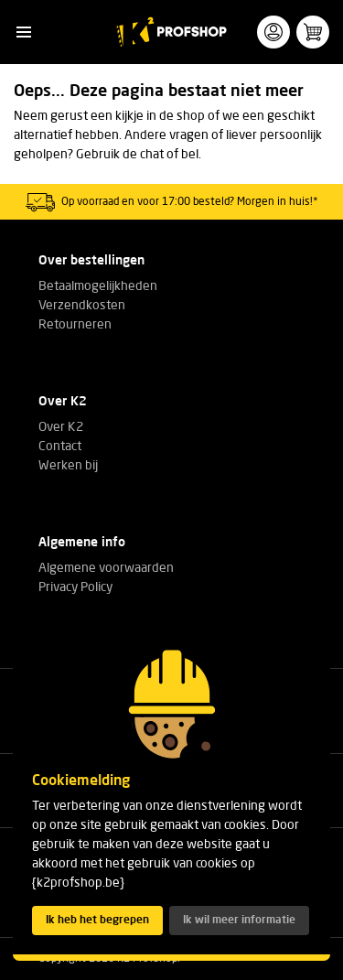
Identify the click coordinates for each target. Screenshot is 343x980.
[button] (23, 32)
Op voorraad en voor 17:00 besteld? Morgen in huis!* (190, 202)
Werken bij (68, 466)
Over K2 (61, 427)
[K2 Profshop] (171, 32)
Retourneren (75, 325)
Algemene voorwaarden (106, 568)
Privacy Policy (75, 587)
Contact (60, 447)
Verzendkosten (82, 306)
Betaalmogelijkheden (98, 286)
